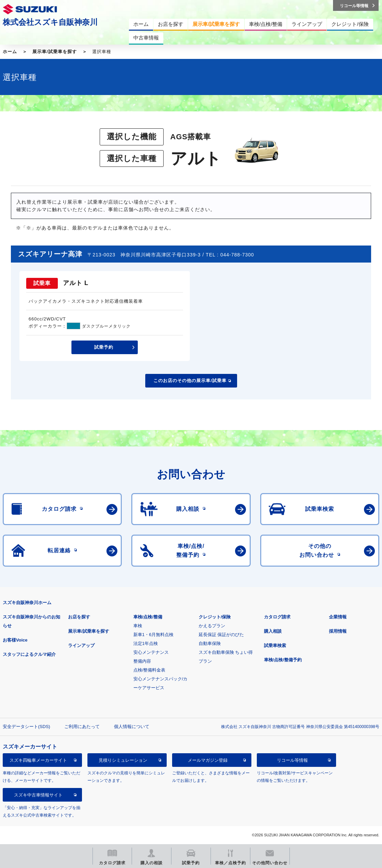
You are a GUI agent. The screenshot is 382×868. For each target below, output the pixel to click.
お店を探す (79, 617)
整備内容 (142, 661)
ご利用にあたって (82, 727)
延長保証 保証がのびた (221, 635)
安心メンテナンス (151, 652)
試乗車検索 (275, 645)
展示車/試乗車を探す (55, 52)
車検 (138, 626)
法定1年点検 (146, 643)
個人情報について (132, 727)
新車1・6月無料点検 (153, 635)
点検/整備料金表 (150, 670)
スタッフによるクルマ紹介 (29, 654)
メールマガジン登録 (208, 760)
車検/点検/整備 (148, 617)
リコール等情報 (292, 760)
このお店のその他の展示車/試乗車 (190, 381)
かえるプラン (212, 626)
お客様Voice (15, 640)
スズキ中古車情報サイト (38, 795)
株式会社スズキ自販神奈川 (50, 22)
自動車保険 (210, 643)
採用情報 (338, 631)
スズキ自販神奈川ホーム (27, 603)
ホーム (10, 52)
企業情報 (338, 617)
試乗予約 (104, 347)
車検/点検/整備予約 (283, 660)
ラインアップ (81, 645)
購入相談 (273, 631)
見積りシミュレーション (123, 760)
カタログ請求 (277, 617)
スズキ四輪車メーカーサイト (38, 760)
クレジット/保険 (215, 617)
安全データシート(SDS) (26, 727)
